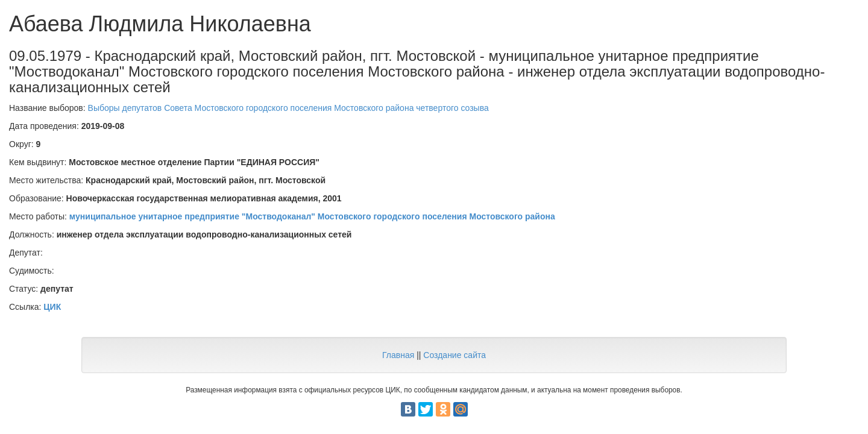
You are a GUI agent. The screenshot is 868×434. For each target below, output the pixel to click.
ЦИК (52, 307)
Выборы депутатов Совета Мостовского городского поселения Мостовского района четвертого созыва (288, 108)
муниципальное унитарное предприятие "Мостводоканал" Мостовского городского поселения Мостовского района (312, 216)
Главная (398, 355)
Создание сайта (454, 355)
